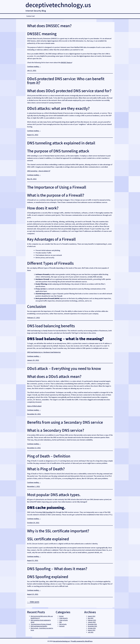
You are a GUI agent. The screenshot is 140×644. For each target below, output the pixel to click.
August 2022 (92, 616)
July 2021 (91, 632)
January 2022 (92, 622)
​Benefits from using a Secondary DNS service (65, 422)
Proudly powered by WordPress (82, 641)
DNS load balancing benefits (51, 326)
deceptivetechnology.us (58, 5)
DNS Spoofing (47, 512)
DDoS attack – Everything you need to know (64, 368)
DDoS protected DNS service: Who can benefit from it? (66, 81)
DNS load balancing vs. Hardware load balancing (44, 352)
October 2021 (92, 628)
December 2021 (92, 624)
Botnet (61, 616)
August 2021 (92, 630)
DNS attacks (63, 624)
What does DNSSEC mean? (49, 26)
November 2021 (92, 626)
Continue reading (34, 66)
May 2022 (91, 618)
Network (62, 626)
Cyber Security (63, 618)
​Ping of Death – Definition (49, 456)
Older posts (35, 602)
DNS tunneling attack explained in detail (61, 143)
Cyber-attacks (64, 620)
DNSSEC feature (66, 62)
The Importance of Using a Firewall (57, 187)
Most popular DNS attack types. (54, 495)
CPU (101, 277)
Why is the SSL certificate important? (58, 531)
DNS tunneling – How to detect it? (39, 171)
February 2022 (92, 620)
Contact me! (31, 16)
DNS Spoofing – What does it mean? (57, 569)
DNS (60, 622)
